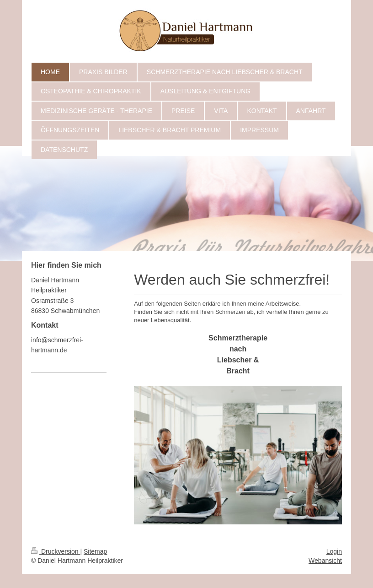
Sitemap (95, 551)
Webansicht (325, 561)
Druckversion (56, 551)
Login (334, 551)
